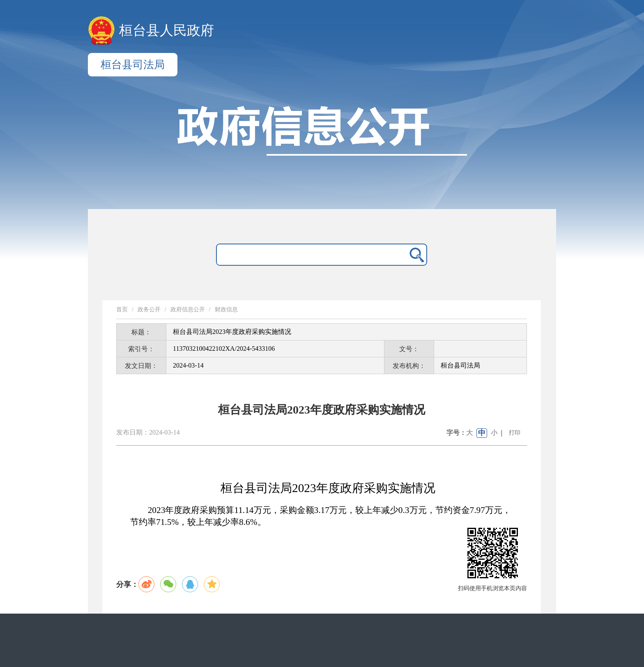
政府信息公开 (188, 309)
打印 (515, 433)
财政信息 (226, 309)
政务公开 (149, 309)
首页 (122, 309)
